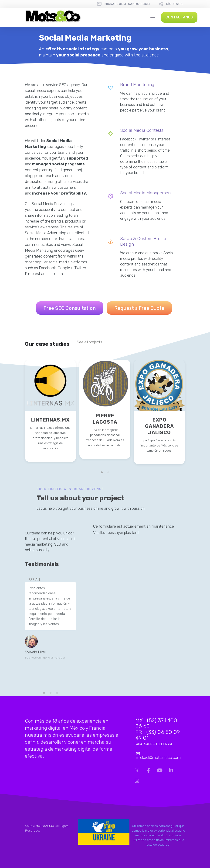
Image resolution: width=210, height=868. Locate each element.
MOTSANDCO (45, 826)
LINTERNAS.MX (50, 420)
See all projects (90, 342)
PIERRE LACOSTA (105, 419)
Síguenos (174, 4)
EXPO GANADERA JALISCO (159, 426)
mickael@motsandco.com (127, 4)
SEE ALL (35, 580)
